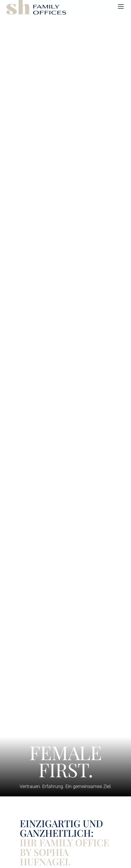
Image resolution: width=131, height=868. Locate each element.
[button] (120, 6)
